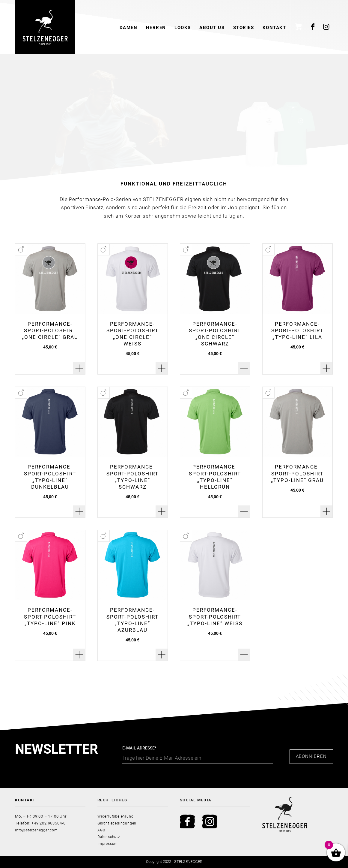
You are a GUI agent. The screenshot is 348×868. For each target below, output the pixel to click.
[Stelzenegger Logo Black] (45, 27)
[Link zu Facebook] (313, 27)
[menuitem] (128, 27)
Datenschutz (110, 837)
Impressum (108, 844)
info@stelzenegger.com (38, 830)
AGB (101, 830)
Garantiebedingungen (118, 823)
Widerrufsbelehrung (116, 816)
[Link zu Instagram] (326, 27)
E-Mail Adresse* (198, 755)
